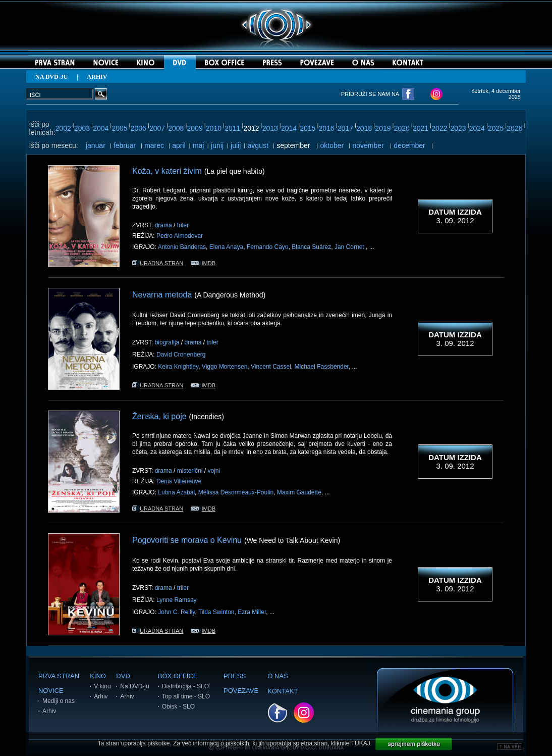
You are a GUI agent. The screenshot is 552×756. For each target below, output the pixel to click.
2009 (195, 128)
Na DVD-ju (134, 686)
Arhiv (49, 711)
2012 (251, 128)
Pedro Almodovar (180, 236)
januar (96, 145)
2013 (270, 128)
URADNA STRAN (158, 263)
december (409, 145)
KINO (98, 676)
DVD (123, 676)
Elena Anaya (226, 247)
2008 (176, 128)
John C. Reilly (176, 612)
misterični (190, 471)
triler (183, 225)
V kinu (102, 686)
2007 (157, 128)
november (368, 145)
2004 (101, 128)
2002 (63, 128)
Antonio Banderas (182, 247)
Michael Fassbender (322, 367)
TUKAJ (361, 743)
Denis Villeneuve (179, 481)
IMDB (203, 263)
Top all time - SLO (186, 696)
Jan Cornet (350, 247)
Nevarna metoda (162, 295)
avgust (258, 145)
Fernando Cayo (268, 247)
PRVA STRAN (59, 676)
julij (236, 145)
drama (163, 225)
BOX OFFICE (178, 676)
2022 (439, 128)
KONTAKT (283, 691)
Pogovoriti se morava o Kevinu (187, 540)
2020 (402, 128)
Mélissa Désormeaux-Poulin (236, 492)
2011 (232, 128)
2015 (308, 128)
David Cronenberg (181, 355)
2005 (119, 128)
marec (154, 145)
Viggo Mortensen (225, 367)
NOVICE (51, 691)
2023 (458, 128)
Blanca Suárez (311, 247)
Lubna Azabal (176, 492)
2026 (514, 128)
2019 (383, 128)
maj (199, 145)
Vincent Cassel (271, 367)
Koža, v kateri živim (167, 171)
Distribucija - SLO (185, 686)
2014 (289, 128)
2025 (496, 128)
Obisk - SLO (178, 707)
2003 (82, 128)
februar (125, 145)
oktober (332, 145)
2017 (345, 128)
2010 (214, 128)
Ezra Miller (252, 612)
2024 (477, 128)
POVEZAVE (241, 691)
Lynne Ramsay (177, 600)
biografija (167, 342)
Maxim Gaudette (299, 492)
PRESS (235, 676)
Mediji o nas (59, 701)
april (179, 145)
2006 (139, 128)
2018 (364, 128)
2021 (421, 128)
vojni (214, 471)
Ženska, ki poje (159, 416)
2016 (327, 128)
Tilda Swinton (216, 612)
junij (217, 145)
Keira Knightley (178, 367)
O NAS (278, 676)
